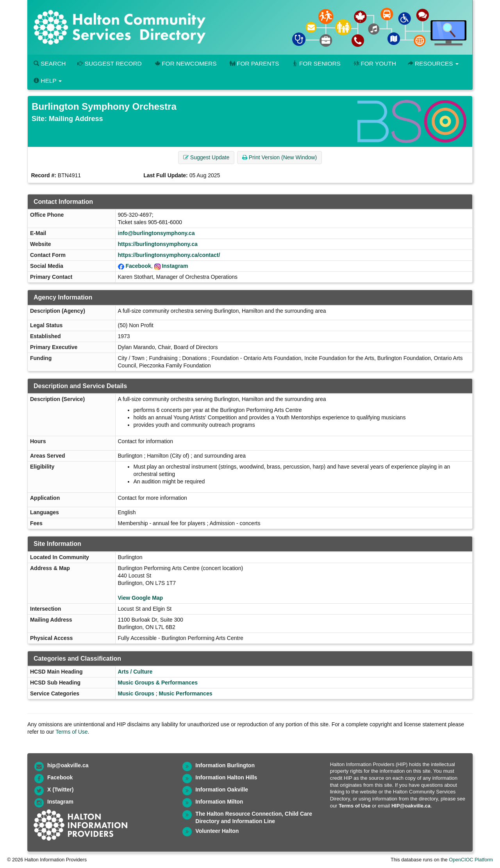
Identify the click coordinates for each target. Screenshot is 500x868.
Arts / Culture (135, 672)
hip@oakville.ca (68, 765)
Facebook (138, 266)
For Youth (374, 63)
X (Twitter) (60, 790)
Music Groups (136, 693)
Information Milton (219, 802)
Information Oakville (222, 790)
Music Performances (186, 693)
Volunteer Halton (217, 831)
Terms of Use (71, 732)
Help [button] (48, 81)
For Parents (254, 63)
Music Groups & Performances (158, 683)
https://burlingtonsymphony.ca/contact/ (169, 255)
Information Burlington (225, 765)
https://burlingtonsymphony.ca (158, 244)
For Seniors (316, 63)
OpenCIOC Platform (471, 860)
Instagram (175, 266)
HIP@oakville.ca (411, 806)
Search (50, 63)
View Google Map (141, 598)
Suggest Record (109, 63)
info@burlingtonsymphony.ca (156, 233)
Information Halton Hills (226, 777)
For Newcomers (185, 63)
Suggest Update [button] (206, 157)
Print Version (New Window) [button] (279, 157)
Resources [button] (433, 63)
